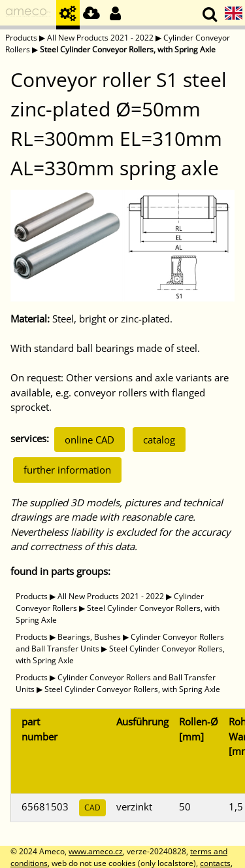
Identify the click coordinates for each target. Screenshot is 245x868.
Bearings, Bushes (89, 637)
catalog (159, 440)
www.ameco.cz (96, 851)
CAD (92, 807)
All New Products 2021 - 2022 (100, 38)
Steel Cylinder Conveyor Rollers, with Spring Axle (128, 49)
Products (21, 38)
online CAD (90, 440)
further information (67, 470)
